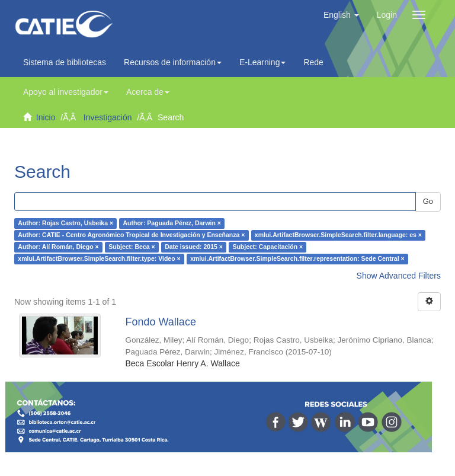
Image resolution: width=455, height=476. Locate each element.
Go (428, 201)
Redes (318, 62)
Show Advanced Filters (399, 276)
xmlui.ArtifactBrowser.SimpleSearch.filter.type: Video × (99, 259)
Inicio (46, 117)
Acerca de (148, 92)
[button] (341, 15)
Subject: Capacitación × (267, 247)
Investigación (108, 117)
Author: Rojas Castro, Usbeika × (65, 223)
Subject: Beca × (132, 247)
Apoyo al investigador (66, 92)
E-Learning (263, 62)
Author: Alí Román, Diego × (58, 247)
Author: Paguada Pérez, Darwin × (172, 223)
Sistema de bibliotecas (65, 62)
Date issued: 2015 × (194, 247)
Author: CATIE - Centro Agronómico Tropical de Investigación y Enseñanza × (131, 235)
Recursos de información (173, 62)
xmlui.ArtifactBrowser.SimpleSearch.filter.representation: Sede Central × (297, 259)
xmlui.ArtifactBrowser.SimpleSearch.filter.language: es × (338, 235)
